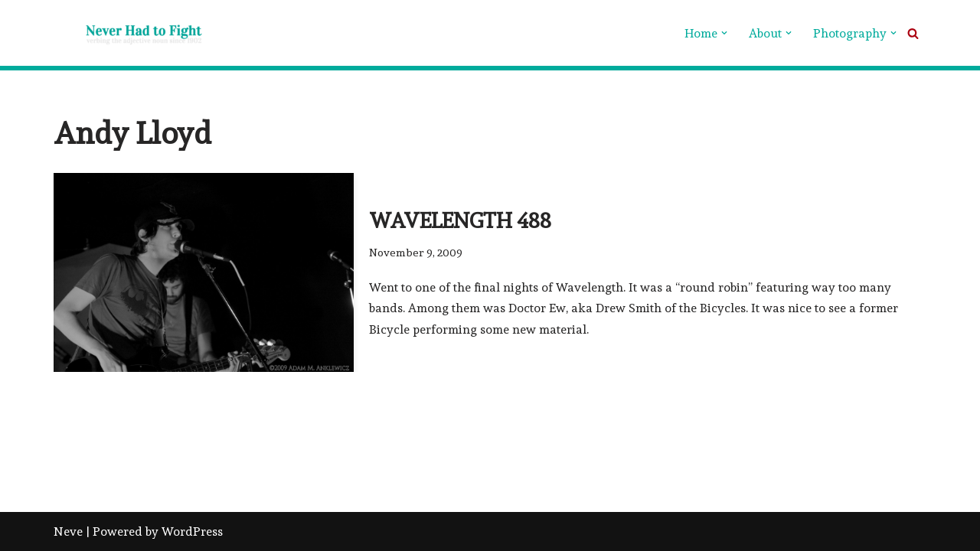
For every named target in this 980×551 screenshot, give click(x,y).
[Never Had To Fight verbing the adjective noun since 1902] (130, 33)
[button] (724, 33)
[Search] (913, 33)
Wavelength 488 (460, 221)
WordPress (192, 531)
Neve (68, 531)
